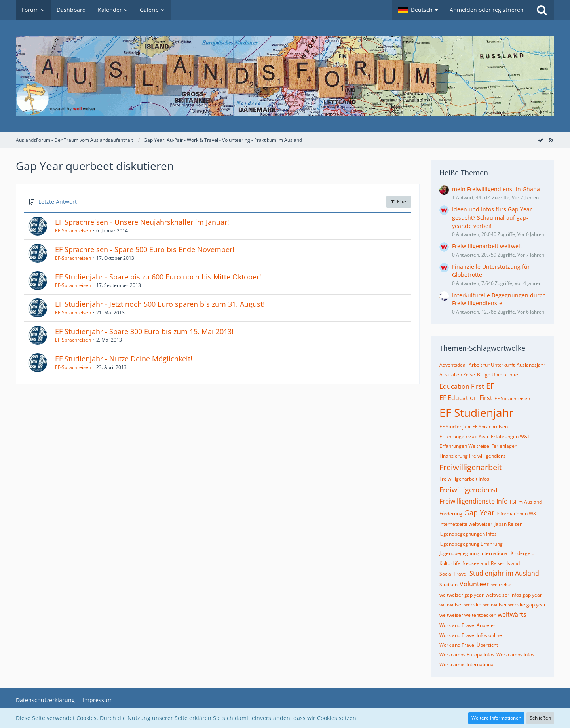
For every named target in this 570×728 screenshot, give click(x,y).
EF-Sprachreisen (73, 231)
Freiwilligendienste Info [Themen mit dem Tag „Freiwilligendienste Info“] (474, 501)
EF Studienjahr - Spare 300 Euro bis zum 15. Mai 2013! (144, 331)
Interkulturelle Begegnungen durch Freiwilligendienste (499, 299)
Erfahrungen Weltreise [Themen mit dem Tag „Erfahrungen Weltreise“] (464, 446)
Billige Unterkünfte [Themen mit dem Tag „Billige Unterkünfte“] (498, 375)
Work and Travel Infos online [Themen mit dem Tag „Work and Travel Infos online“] (471, 635)
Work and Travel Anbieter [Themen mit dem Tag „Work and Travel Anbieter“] (467, 625)
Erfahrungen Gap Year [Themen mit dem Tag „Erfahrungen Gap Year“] (464, 436)
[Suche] (542, 10)
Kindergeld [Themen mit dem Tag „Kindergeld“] (522, 553)
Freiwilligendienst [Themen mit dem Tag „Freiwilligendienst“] (469, 490)
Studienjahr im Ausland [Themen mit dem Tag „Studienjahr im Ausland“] (504, 573)
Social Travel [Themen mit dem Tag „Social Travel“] (453, 574)
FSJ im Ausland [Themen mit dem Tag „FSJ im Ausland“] (526, 502)
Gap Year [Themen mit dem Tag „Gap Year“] (479, 513)
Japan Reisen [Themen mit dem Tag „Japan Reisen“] (508, 524)
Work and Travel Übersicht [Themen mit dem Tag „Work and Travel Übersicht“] (469, 645)
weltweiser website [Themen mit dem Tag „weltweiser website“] (460, 605)
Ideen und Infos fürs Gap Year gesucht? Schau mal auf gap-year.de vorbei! (492, 217)
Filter (399, 202)
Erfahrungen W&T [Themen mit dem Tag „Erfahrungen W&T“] (511, 436)
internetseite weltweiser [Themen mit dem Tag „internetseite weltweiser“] (466, 524)
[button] (418, 10)
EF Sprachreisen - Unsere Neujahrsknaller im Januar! (142, 222)
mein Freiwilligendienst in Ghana (496, 189)
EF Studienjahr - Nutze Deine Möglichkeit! (124, 359)
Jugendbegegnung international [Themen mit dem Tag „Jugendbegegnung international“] (474, 553)
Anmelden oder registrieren (487, 10)
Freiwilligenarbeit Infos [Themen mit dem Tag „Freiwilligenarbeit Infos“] (464, 479)
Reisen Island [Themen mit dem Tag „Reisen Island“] (505, 563)
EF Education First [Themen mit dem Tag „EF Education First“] (466, 398)
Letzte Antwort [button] (58, 202)
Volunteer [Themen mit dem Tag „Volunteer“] (474, 584)
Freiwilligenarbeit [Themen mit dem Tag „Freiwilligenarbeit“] (471, 467)
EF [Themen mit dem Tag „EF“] (490, 386)
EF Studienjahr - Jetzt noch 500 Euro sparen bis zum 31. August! (160, 304)
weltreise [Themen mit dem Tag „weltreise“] (501, 584)
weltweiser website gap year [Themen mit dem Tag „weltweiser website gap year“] (515, 605)
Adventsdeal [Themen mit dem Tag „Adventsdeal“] (453, 365)
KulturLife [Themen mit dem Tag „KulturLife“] (450, 563)
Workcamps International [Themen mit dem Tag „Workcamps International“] (467, 664)
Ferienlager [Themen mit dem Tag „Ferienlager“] (504, 446)
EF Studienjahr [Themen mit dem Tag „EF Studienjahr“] (476, 412)
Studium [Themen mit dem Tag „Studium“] (448, 584)
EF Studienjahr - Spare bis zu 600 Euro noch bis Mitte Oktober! (158, 277)
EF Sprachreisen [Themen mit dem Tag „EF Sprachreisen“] (512, 398)
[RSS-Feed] (551, 140)
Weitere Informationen (496, 718)
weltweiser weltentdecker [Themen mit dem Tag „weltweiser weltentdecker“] (467, 615)
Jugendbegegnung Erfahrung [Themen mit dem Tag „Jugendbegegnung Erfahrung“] (471, 544)
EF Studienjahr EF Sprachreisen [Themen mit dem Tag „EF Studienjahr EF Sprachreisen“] (474, 427)
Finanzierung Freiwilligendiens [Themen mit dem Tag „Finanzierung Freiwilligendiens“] (473, 456)
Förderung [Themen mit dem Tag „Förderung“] (451, 514)
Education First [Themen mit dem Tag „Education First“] (462, 386)
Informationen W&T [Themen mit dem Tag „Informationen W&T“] (518, 514)
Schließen (540, 718)
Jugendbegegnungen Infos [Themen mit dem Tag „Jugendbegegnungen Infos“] (468, 534)
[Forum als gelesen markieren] (541, 140)
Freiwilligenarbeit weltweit (487, 246)
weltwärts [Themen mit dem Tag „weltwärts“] (512, 614)
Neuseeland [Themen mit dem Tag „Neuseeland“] (476, 563)
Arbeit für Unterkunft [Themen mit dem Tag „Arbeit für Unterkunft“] (492, 365)
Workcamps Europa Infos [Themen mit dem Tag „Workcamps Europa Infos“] (467, 655)
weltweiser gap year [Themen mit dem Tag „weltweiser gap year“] (462, 595)
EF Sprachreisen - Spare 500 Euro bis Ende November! (145, 249)
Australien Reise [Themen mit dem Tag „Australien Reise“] (457, 375)
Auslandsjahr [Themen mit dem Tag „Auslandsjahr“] (531, 365)
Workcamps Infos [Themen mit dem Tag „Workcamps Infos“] (515, 655)
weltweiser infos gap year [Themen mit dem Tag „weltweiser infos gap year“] (514, 595)
